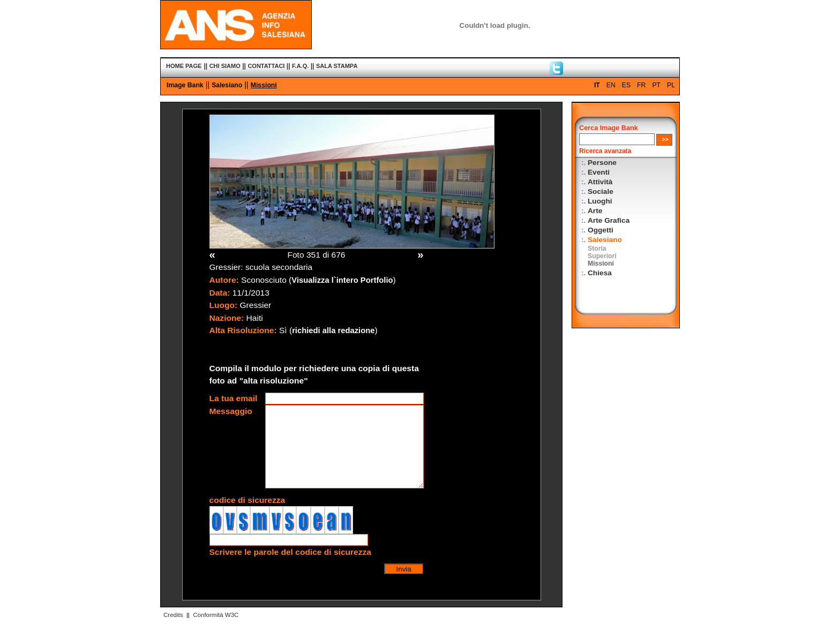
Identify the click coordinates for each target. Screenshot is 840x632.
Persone (602, 163)
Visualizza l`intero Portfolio (342, 280)
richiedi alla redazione (333, 330)
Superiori (602, 256)
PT (656, 85)
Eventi (599, 172)
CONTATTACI (266, 66)
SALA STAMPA (337, 66)
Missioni (264, 85)
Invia (404, 569)
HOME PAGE (184, 66)
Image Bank (185, 85)
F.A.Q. (300, 66)
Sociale (601, 191)
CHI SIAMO (225, 66)
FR (641, 85)
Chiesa (600, 273)
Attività (600, 182)
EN (611, 85)
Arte (595, 211)
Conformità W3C (216, 615)
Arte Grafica (609, 220)
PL (671, 85)
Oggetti (601, 230)
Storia (597, 249)
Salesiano (227, 85)
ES (626, 85)
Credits (173, 615)
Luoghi (600, 201)
